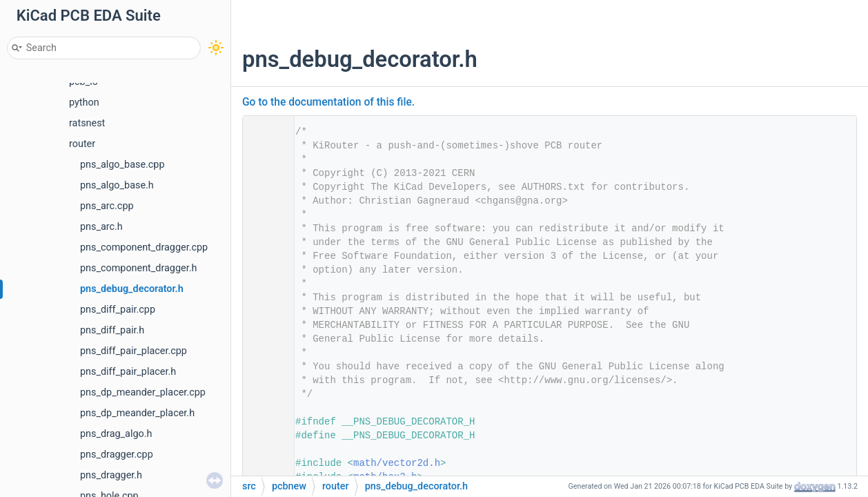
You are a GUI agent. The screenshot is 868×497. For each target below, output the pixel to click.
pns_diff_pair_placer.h (128, 372)
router (82, 144)
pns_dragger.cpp (117, 455)
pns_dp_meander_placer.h (137, 413)
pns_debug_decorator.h (132, 289)
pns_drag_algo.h (116, 434)
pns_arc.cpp (107, 206)
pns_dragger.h (111, 475)
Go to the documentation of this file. (328, 102)
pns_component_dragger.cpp (144, 247)
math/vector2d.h (397, 463)
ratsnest (87, 123)
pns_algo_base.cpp (122, 165)
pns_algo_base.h (117, 185)
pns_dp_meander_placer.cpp (143, 392)
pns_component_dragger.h (138, 268)
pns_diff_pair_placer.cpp (134, 351)
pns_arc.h (101, 227)
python (84, 103)
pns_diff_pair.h (112, 330)
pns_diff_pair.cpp (118, 310)
